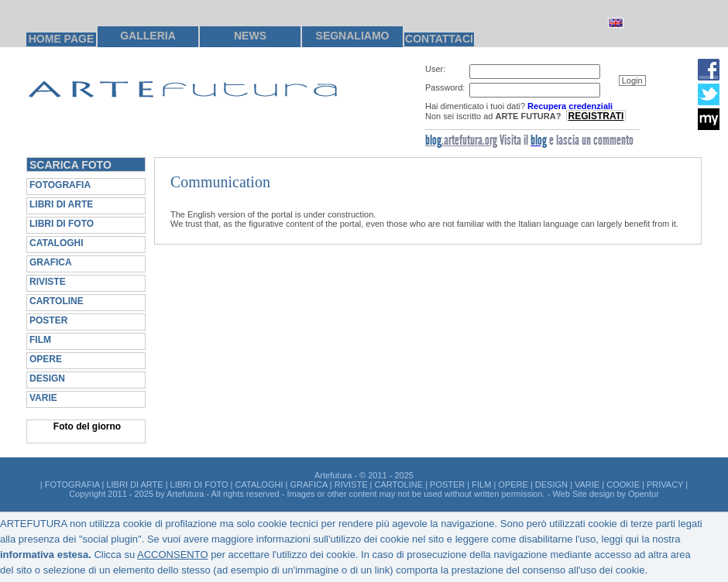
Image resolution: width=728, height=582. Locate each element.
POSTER (48, 320)
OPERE (46, 359)
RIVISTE (48, 282)
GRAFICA (51, 262)
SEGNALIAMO (353, 36)
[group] (553, 93)
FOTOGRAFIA (60, 185)
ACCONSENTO (173, 555)
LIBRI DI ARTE (61, 204)
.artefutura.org (461, 140)
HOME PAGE (62, 39)
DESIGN (47, 378)
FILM (40, 340)
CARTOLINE (57, 301)
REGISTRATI (596, 116)
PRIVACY (665, 484)
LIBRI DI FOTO (62, 224)
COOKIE (623, 484)
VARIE (43, 398)
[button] (632, 80)
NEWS (250, 36)
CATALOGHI (57, 243)
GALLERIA (148, 36)
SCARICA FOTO (70, 165)
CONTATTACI (439, 39)
